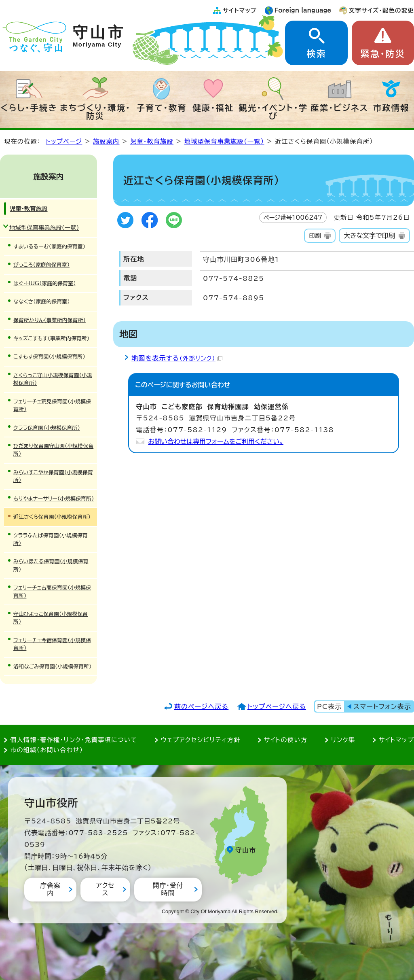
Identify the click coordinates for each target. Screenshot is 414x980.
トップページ (64, 141)
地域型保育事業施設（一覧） (224, 141)
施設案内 (106, 141)
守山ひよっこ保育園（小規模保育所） (51, 618)
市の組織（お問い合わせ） (47, 750)
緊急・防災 (383, 54)
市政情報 (391, 108)
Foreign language (303, 10)
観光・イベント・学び (274, 112)
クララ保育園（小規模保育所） (47, 428)
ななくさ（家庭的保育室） (42, 302)
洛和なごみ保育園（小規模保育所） (52, 667)
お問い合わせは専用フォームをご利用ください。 (216, 441)
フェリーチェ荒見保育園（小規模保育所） (52, 405)
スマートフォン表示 (382, 706)
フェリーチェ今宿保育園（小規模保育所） (52, 644)
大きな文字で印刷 (369, 235)
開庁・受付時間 (168, 889)
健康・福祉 (213, 108)
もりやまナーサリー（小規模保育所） (54, 499)
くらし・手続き (29, 108)
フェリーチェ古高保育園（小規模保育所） (52, 592)
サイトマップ (240, 10)
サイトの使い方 (286, 740)
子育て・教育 (161, 108)
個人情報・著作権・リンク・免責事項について (74, 740)
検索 (316, 54)
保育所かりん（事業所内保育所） (50, 320)
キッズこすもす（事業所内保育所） (51, 338)
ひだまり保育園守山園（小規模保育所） (53, 450)
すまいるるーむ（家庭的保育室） (49, 247)
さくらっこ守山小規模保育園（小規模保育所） (53, 379)
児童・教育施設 (152, 141)
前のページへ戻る (202, 706)
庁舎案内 (50, 889)
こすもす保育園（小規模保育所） (49, 357)
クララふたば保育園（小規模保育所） (51, 539)
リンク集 (343, 740)
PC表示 (329, 706)
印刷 (315, 236)
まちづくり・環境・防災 (95, 112)
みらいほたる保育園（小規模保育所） (51, 565)
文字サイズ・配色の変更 (381, 10)
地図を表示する (177, 358)
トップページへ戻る (277, 706)
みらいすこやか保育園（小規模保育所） (53, 476)
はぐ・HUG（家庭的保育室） (45, 283)
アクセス (105, 889)
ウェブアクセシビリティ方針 (201, 740)
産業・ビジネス (339, 108)
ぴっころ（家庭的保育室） (41, 265)
